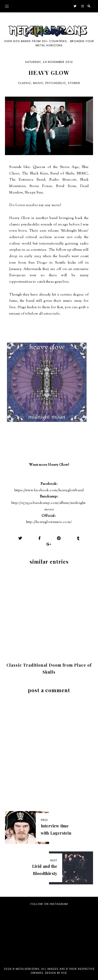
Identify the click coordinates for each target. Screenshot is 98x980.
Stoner (74, 83)
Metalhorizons (28, 969)
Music (38, 83)
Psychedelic (56, 83)
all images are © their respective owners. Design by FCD (63, 971)
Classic (25, 83)
